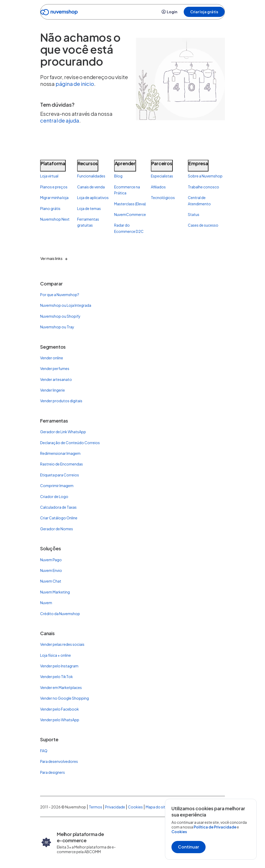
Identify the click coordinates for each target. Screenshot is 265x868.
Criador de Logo (54, 496)
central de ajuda (60, 120)
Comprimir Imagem (57, 486)
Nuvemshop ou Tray (57, 327)
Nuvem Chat (51, 581)
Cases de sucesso (203, 225)
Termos (95, 807)
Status (194, 214)
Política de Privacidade (215, 827)
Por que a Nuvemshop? (60, 295)
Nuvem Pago (51, 560)
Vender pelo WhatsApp (60, 720)
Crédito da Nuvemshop (60, 614)
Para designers (53, 772)
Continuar (189, 847)
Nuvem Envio (51, 570)
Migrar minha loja (54, 197)
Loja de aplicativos (93, 197)
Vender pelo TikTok (57, 676)
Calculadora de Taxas (58, 507)
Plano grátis (50, 208)
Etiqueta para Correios (60, 475)
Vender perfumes (55, 368)
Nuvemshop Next (55, 219)
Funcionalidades (91, 176)
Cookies (179, 832)
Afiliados (158, 187)
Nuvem (46, 603)
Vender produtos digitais (61, 401)
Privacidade (115, 807)
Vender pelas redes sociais (62, 644)
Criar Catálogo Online (59, 518)
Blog (118, 176)
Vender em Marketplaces (61, 687)
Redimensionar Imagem (60, 453)
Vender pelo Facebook (60, 709)
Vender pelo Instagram (59, 666)
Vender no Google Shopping (64, 698)
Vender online (52, 358)
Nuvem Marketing (55, 592)
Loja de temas (89, 208)
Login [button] (170, 12)
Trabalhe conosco (204, 187)
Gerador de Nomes (57, 529)
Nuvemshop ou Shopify (60, 316)
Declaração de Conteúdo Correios (70, 443)
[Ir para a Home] (59, 13)
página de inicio (75, 84)
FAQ (44, 751)
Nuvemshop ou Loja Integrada (66, 305)
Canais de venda (91, 187)
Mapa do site (156, 807)
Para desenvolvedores (59, 761)
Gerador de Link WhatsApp (63, 432)
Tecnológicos (163, 197)
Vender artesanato (56, 379)
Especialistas (162, 176)
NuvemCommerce (130, 214)
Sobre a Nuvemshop (205, 176)
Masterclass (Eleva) (130, 204)
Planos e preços (54, 187)
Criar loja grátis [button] (204, 12)
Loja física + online (56, 655)
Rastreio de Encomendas (61, 464)
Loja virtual (49, 176)
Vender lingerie (53, 390)
